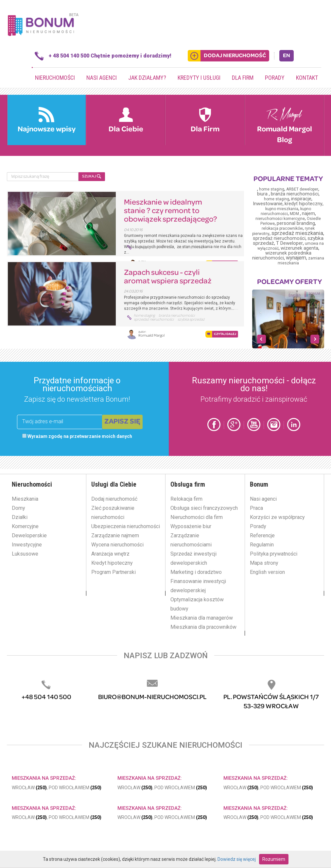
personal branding (296, 223)
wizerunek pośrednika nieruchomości (282, 256)
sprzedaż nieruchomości (154, 247)
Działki (20, 517)
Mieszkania (25, 499)
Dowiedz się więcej (237, 859)
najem (308, 214)
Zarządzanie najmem (115, 535)
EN (287, 56)
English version (267, 572)
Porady (275, 78)
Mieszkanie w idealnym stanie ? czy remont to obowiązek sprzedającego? (171, 211)
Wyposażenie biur (191, 526)
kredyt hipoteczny (304, 204)
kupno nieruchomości (286, 211)
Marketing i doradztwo (196, 572)
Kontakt (307, 78)
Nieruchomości (55, 78)
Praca (256, 508)
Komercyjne (25, 526)
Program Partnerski (113, 572)
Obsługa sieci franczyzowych (204, 508)
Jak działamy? (147, 78)
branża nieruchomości (177, 316)
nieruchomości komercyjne (280, 219)
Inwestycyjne (27, 545)
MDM (295, 214)
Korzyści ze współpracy (277, 517)
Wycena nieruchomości (117, 545)
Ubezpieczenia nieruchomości (126, 526)
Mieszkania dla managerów (202, 618)
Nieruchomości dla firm (197, 517)
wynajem (296, 258)
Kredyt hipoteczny (112, 563)
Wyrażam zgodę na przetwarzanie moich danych (77, 436)
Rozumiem (274, 859)
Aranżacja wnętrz (110, 554)
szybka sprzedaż (191, 247)
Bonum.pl (43, 24)
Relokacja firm (186, 499)
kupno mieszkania (282, 209)
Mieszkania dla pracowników (203, 627)
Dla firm (243, 78)
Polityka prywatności (274, 554)
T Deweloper (289, 243)
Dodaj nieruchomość (114, 499)
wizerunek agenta (299, 248)
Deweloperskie (29, 535)
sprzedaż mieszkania (297, 233)
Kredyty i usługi (199, 78)
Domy (18, 508)
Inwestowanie (268, 204)
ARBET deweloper (302, 189)
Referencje (262, 535)
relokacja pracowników (282, 228)
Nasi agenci (102, 78)
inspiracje (301, 199)
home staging (144, 316)
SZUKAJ (92, 176)
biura (263, 194)
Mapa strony (264, 563)
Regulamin (262, 545)
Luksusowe (25, 554)
